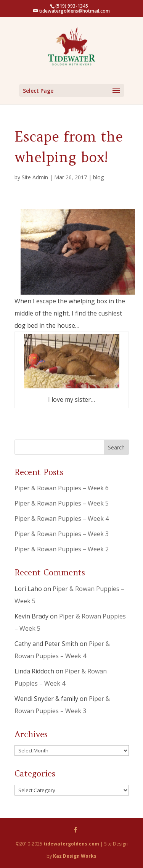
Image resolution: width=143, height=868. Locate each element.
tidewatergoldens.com (71, 844)
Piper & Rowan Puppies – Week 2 (62, 549)
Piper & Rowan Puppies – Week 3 (62, 534)
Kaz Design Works (75, 856)
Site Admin (35, 177)
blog (98, 177)
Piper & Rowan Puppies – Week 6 (62, 488)
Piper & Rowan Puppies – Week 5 (62, 503)
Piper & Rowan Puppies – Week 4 (62, 519)
